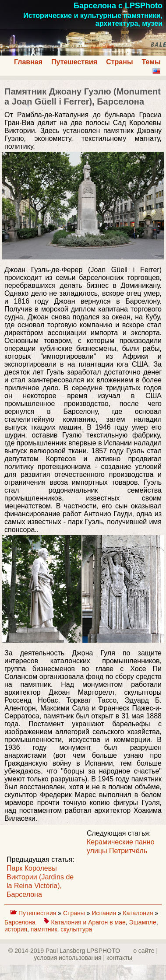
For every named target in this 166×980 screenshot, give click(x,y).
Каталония (139, 913)
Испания (104, 913)
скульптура (76, 929)
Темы (151, 62)
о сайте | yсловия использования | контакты (96, 954)
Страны (119, 62)
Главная (28, 62)
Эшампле (143, 922)
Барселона (21, 922)
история (16, 929)
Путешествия (74, 62)
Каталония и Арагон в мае (88, 922)
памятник (44, 929)
